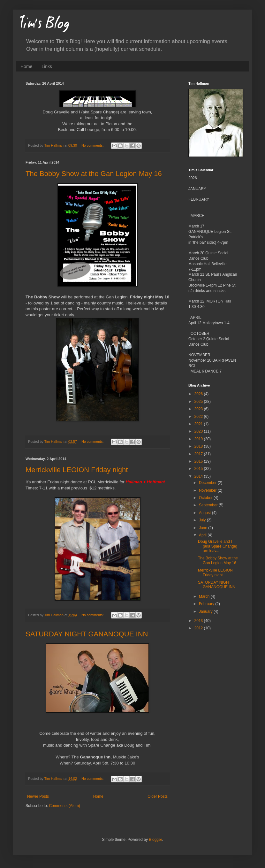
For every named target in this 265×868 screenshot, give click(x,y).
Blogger (155, 840)
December (208, 483)
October (206, 498)
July (203, 520)
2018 (199, 446)
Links (47, 66)
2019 (199, 439)
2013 (199, 621)
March (205, 596)
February (207, 604)
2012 (199, 628)
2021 (199, 424)
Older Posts (158, 796)
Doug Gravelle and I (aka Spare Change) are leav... (218, 546)
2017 (199, 454)
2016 (199, 461)
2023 (199, 409)
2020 (199, 431)
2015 (199, 469)
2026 (199, 394)
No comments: (93, 145)
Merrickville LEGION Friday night (77, 470)
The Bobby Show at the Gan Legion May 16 (94, 174)
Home (26, 66)
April (203, 535)
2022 (199, 417)
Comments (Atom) (64, 806)
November (208, 490)
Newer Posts (38, 796)
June (204, 528)
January (206, 611)
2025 (199, 402)
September (209, 505)
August (205, 513)
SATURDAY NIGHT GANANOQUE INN (87, 634)
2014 (199, 476)
